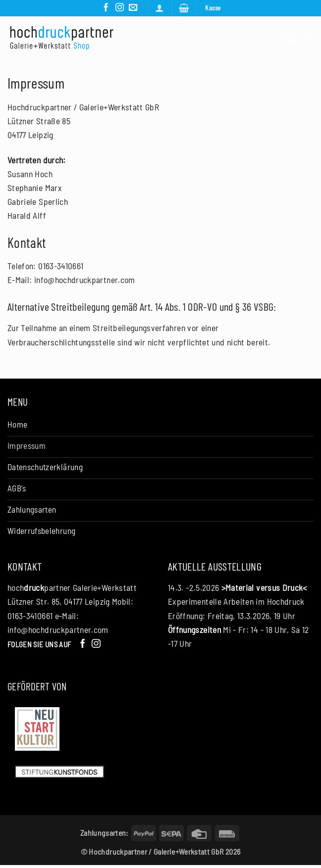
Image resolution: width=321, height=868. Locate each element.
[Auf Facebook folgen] (105, 8)
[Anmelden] (159, 8)
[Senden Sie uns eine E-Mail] (133, 8)
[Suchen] (309, 37)
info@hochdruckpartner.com (58, 632)
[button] (184, 8)
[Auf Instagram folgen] (119, 8)
